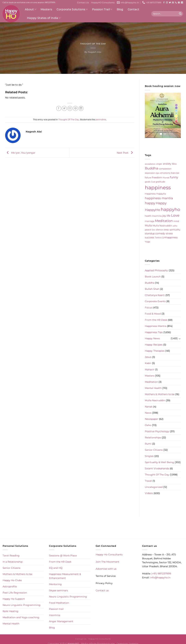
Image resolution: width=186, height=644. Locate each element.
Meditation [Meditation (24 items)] (164, 221)
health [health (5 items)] (148, 216)
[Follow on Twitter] (170, 3)
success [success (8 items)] (149, 237)
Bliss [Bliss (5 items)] (174, 164)
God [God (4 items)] (153, 182)
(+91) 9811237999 (161, 574)
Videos (149, 493)
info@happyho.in (160, 578)
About (31, 9)
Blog (120, 9)
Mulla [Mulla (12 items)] (148, 225)
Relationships (153, 438)
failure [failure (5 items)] (148, 178)
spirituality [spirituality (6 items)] (175, 230)
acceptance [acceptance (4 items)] (150, 164)
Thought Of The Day (93, 44)
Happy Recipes (154, 345)
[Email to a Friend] (70, 108)
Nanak (149, 407)
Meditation (151, 382)
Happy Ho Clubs (12, 580)
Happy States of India (44, 18)
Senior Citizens (154, 450)
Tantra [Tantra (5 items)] (158, 238)
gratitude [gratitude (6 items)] (160, 182)
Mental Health (153, 388)
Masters (46, 9)
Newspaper (152, 419)
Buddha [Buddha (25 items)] (151, 168)
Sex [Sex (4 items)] (153, 230)
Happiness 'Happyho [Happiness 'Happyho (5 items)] (155, 194)
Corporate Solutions (72, 9)
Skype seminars (58, 590)
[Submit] (180, 14)
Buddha (150, 283)
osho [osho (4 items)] (175, 226)
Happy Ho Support (14, 599)
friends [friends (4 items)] (166, 178)
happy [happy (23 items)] (150, 203)
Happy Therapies (155, 351)
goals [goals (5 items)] (148, 182)
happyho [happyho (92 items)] (170, 209)
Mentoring (55, 584)
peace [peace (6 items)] (148, 230)
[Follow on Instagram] (167, 3)
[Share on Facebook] (59, 108)
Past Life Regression (15, 593)
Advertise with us (106, 569)
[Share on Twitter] (64, 108)
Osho (148, 425)
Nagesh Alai (95, 52)
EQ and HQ (56, 568)
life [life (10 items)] (169, 216)
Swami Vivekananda (157, 468)
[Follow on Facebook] (164, 3)
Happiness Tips (154, 332)
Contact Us (83, 3)
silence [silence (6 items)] (159, 230)
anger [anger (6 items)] (159, 164)
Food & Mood (153, 314)
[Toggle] (180, 339)
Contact (133, 9)
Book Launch (153, 277)
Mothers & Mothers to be (160, 394)
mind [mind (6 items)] (176, 221)
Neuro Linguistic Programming (22, 605)
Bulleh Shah (152, 289)
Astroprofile (10, 586)
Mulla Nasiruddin (155, 400)
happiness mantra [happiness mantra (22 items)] (159, 198)
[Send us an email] (173, 3)
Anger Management (61, 621)
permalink (101, 120)
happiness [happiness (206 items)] (158, 187)
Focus (148, 307)
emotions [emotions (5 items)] (165, 173)
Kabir (148, 363)
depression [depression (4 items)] (150, 173)
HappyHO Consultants (103, 3)
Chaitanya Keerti (155, 295)
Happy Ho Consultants (109, 555)
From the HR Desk (156, 320)
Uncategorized (154, 487)
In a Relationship (13, 562)
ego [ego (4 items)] (158, 173)
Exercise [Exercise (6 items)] (175, 173)
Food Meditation (59, 603)
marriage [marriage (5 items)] (150, 221)
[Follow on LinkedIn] (182, 3)
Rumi (148, 444)
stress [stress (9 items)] (169, 233)
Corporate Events (155, 301)
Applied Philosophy (156, 270)
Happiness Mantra (156, 326)
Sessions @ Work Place (63, 556)
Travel (148, 481)
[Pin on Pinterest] (75, 108)
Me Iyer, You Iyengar (20, 153)
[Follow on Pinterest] (179, 3)
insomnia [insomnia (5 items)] (157, 216)
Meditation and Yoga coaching (21, 617)
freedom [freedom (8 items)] (157, 177)
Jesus (148, 357)
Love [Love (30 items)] (175, 215)
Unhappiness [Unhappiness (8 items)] (170, 237)
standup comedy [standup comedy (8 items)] (155, 233)
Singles (149, 456)
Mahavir (150, 369)
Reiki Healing (10, 611)
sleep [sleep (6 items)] (166, 230)
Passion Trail (102, 9)
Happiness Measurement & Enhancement (65, 576)
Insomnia (55, 615)
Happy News (152, 338)
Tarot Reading (11, 556)
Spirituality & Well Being (159, 462)
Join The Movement (107, 562)
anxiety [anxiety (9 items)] (167, 164)
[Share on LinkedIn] (81, 108)
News (148, 413)
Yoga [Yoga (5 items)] (147, 242)
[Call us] (176, 3)
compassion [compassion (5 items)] (165, 169)
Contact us (102, 590)
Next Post (126, 153)
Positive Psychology (157, 431)
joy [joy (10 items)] (164, 216)
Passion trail (56, 609)
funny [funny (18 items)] (174, 177)
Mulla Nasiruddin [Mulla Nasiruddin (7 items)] (162, 226)
